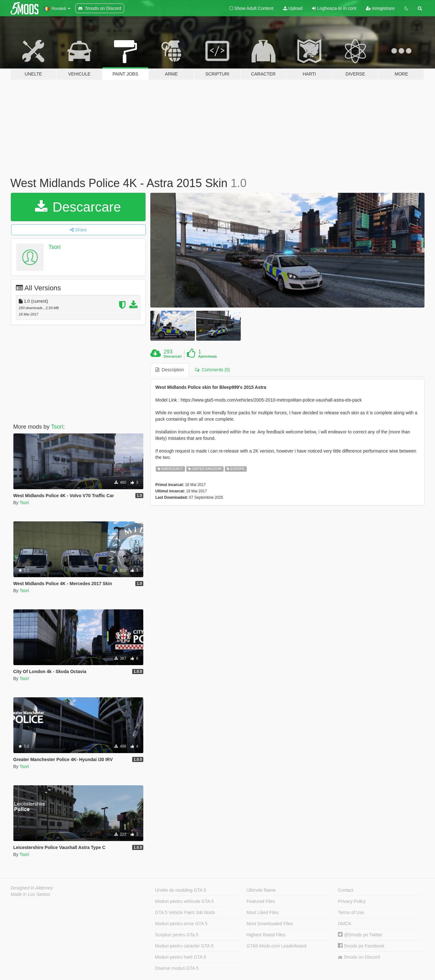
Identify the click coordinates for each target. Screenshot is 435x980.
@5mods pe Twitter (360, 935)
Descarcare (78, 207)
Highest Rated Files (266, 935)
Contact (346, 890)
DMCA (344, 924)
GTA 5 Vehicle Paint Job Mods (185, 912)
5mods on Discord (359, 957)
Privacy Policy (352, 901)
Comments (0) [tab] (212, 370)
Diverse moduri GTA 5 (177, 968)
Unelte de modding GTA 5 (181, 890)
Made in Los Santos (31, 894)
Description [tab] (170, 370)
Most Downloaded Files (270, 924)
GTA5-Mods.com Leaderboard (276, 946)
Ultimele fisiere (261, 890)
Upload (293, 8)
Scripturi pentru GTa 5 (177, 935)
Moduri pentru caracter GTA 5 (184, 946)
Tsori (54, 247)
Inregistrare (380, 8)
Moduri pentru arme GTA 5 (181, 924)
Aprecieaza (208, 356)
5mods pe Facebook (361, 946)
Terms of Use (351, 912)
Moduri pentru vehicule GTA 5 (184, 901)
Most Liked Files (263, 912)
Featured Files (261, 901)
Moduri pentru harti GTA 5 (181, 957)
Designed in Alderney (32, 888)
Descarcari (173, 356)
